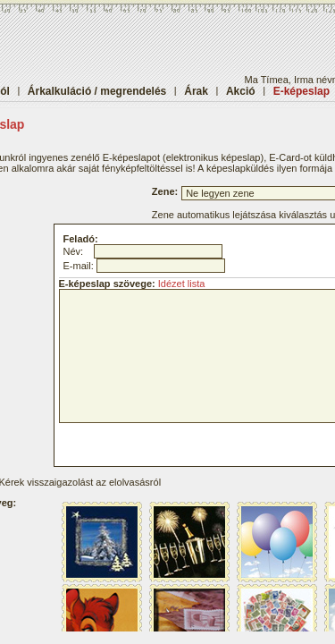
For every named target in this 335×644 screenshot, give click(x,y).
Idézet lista (182, 284)
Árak (196, 91)
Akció (241, 91)
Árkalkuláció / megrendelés (97, 91)
